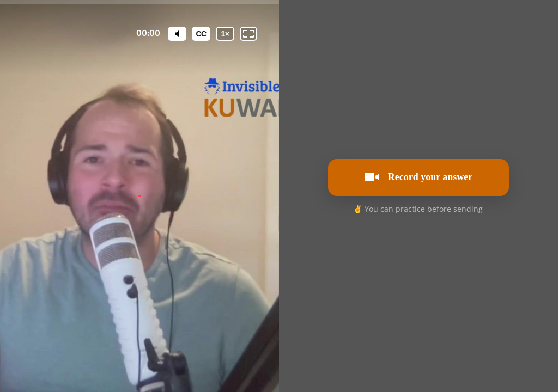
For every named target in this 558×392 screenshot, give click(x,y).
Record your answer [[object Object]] (419, 177)
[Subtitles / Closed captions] (201, 34)
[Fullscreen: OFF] (248, 34)
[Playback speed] (225, 34)
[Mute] (177, 34)
